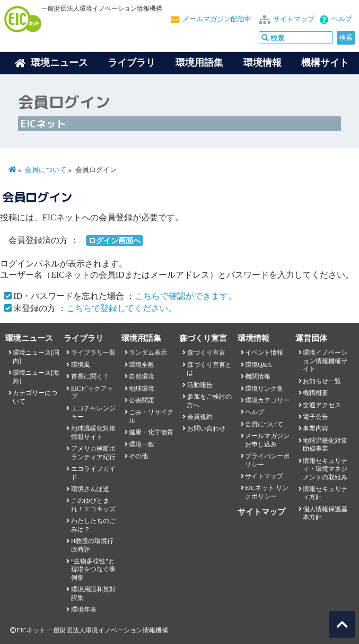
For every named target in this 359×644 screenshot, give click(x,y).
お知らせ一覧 (322, 381)
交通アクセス (322, 405)
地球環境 (142, 389)
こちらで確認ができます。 (186, 296)
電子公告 (316, 417)
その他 (138, 456)
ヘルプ (342, 19)
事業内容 (316, 428)
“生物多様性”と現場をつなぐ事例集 (93, 569)
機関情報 (258, 376)
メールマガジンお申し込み (267, 440)
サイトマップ (294, 19)
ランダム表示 (148, 353)
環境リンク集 (264, 389)
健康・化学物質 (151, 432)
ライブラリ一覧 (93, 353)
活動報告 (200, 385)
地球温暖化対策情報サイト (93, 432)
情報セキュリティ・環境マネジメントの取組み (325, 469)
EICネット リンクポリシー (267, 492)
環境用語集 (199, 63)
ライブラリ (132, 63)
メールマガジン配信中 (217, 19)
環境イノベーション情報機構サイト (325, 361)
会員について (46, 170)
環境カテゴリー (267, 400)
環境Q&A (258, 365)
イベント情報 (264, 353)
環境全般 (142, 365)
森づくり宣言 (206, 353)
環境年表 (84, 609)
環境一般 (142, 444)
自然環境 (142, 376)
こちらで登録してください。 (121, 308)
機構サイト (325, 63)
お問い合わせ (206, 428)
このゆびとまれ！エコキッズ (93, 505)
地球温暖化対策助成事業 (325, 445)
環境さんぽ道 (90, 489)
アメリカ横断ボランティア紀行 (93, 453)
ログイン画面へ (115, 241)
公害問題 (142, 400)
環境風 (81, 365)
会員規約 (200, 417)
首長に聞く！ (90, 376)
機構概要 (316, 393)
